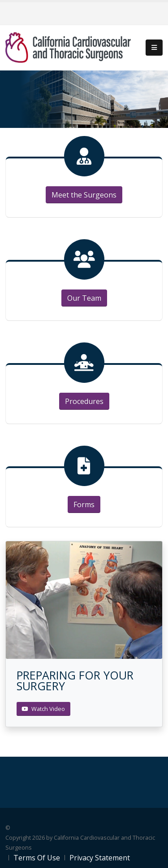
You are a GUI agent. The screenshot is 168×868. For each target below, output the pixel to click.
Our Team (84, 298)
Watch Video (43, 709)
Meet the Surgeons (84, 195)
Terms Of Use (37, 858)
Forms (84, 504)
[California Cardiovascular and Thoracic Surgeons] (68, 47)
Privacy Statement (100, 858)
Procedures (84, 401)
